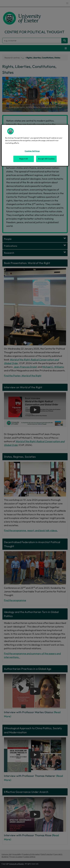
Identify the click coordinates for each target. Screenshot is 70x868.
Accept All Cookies (46, 159)
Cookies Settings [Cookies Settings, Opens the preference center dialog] (32, 151)
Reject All (24, 159)
